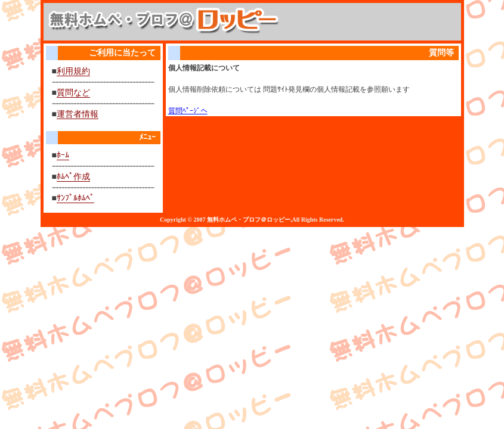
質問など (73, 93)
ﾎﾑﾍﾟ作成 (73, 177)
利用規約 (73, 71)
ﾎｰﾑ (63, 155)
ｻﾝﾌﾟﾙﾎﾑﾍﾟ (75, 198)
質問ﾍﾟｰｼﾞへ (188, 111)
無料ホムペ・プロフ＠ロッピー (249, 220)
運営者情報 (78, 114)
